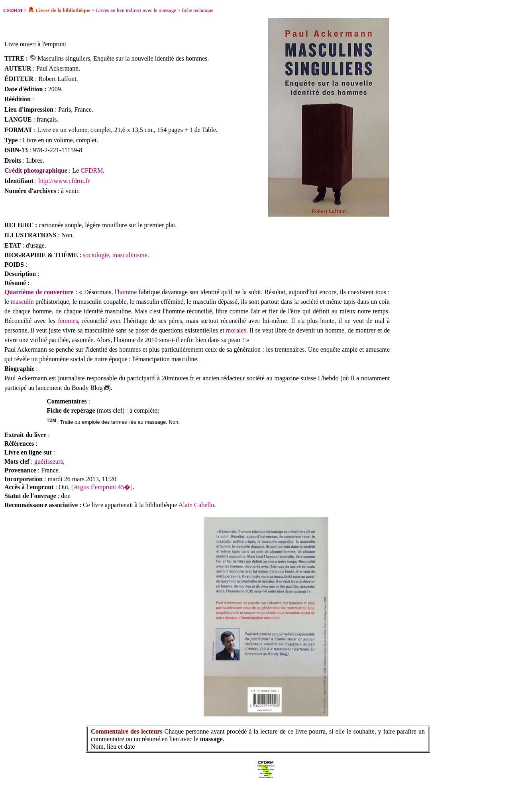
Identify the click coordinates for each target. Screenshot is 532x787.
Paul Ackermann (57, 68)
